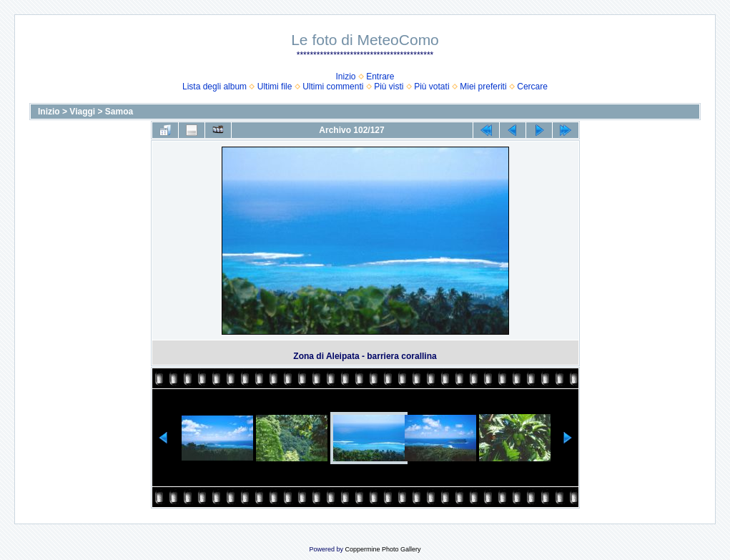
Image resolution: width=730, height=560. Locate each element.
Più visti (389, 87)
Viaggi (82, 112)
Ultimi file (275, 87)
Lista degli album (214, 87)
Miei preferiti (483, 87)
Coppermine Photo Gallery (383, 549)
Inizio (345, 77)
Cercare (532, 87)
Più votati (431, 87)
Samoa (119, 112)
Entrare (380, 77)
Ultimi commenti (333, 87)
